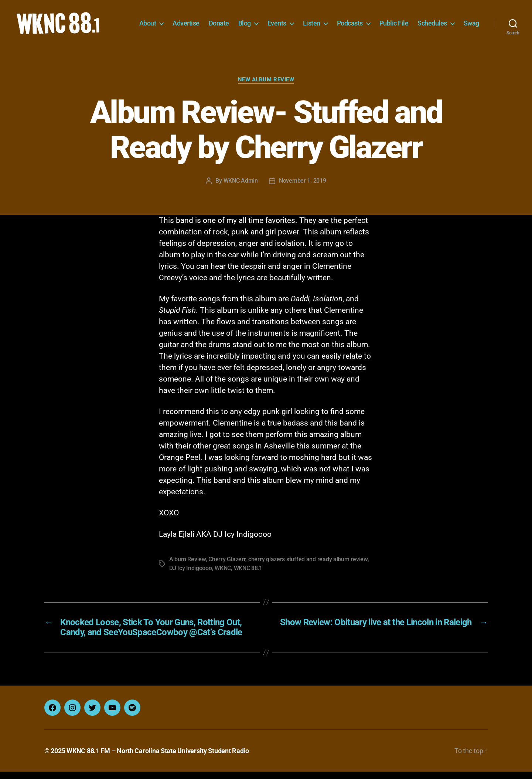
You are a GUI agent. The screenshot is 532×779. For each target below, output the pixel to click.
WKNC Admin (241, 188)
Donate (244, 21)
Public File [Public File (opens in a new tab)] (419, 21)
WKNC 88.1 (248, 575)
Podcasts (375, 21)
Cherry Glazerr (227, 567)
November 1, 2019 (303, 188)
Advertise (211, 21)
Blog (269, 21)
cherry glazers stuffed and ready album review (308, 567)
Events (302, 21)
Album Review (187, 567)
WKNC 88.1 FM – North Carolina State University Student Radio (158, 758)
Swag (471, 32)
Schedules (457, 21)
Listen (336, 21)
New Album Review (266, 87)
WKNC (223, 575)
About (173, 21)
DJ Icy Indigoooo (191, 575)
